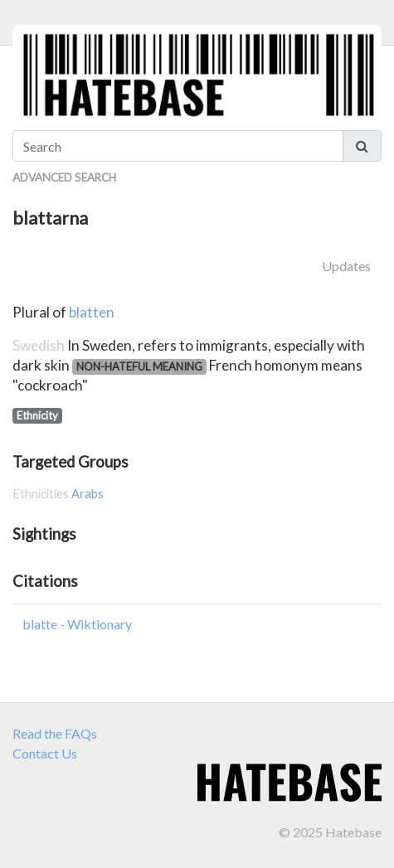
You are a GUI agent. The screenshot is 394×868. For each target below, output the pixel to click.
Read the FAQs (55, 733)
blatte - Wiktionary (77, 624)
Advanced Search (64, 177)
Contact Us (45, 753)
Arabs (88, 494)
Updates (346, 266)
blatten (92, 312)
